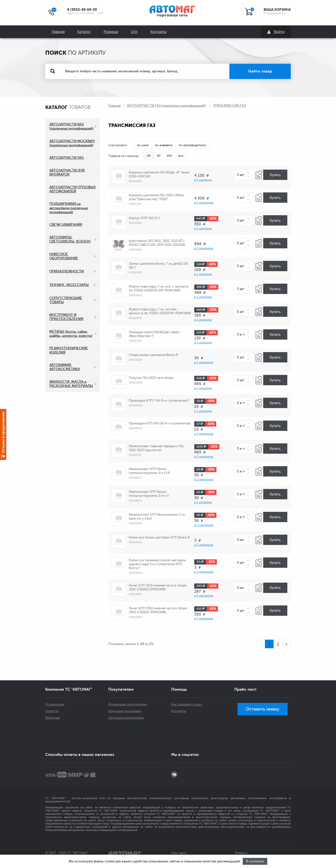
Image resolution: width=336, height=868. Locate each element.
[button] (249, 173)
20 (149, 156)
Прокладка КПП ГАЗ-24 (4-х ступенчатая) (160, 423)
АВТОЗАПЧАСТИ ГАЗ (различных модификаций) (166, 106)
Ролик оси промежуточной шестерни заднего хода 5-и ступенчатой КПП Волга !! (157, 564)
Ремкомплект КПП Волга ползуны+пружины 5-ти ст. (149, 494)
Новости (52, 711)
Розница (111, 32)
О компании (55, 705)
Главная (58, 32)
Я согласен (255, 861)
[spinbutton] (244, 175)
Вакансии (53, 718)
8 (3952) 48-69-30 (82, 10)
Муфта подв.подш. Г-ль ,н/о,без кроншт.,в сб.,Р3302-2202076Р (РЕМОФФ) (160, 311)
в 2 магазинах (204, 203)
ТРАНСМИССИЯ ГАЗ (229, 106)
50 (159, 156)
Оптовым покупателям (126, 718)
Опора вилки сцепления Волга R (153, 355)
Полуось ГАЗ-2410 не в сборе (151, 378)
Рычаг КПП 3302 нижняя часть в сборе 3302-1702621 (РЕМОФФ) (158, 610)
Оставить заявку (263, 709)
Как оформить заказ (187, 705)
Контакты (158, 32)
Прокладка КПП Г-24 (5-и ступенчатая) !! (159, 401)
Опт (134, 32)
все (181, 156)
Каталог (84, 32)
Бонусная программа (125, 711)
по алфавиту (164, 145)
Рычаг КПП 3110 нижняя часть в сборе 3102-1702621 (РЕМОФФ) (158, 587)
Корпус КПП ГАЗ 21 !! (144, 218)
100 (169, 156)
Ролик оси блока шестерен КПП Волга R (159, 538)
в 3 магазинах (204, 434)
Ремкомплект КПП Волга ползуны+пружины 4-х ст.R (149, 471)
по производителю (192, 145)
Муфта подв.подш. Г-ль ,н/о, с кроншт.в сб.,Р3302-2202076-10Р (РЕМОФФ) (159, 289)
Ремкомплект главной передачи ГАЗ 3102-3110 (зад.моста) (156, 448)
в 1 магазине (203, 180)
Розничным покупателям (128, 705)
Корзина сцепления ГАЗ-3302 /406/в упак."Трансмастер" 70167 (156, 197)
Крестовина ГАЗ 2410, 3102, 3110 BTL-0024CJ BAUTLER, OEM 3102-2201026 (157, 243)
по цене (143, 145)
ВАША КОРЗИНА (277, 10)
